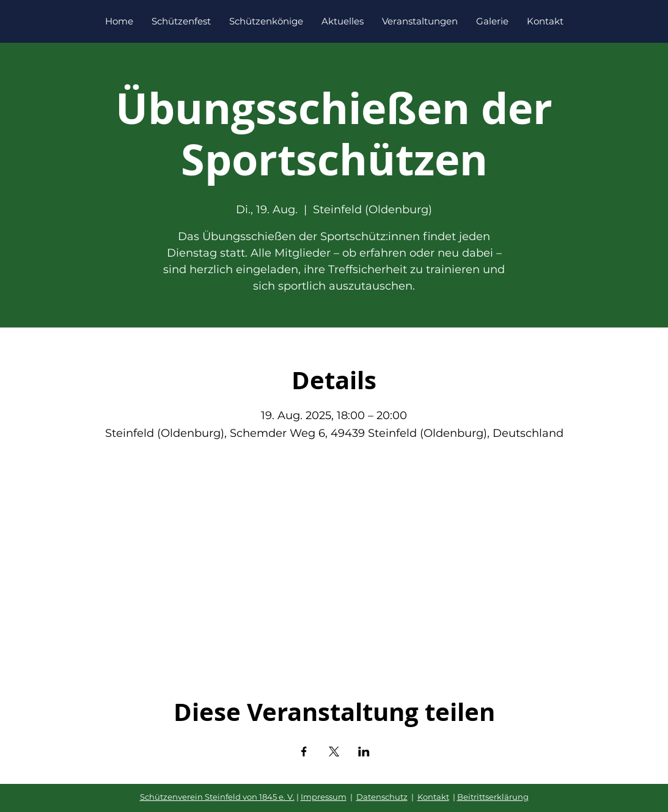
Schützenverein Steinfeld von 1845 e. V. (217, 797)
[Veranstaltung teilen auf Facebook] (304, 752)
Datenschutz (382, 797)
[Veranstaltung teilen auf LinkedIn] (364, 752)
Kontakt (433, 797)
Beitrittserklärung (493, 797)
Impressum (324, 797)
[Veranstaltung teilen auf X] (334, 752)
